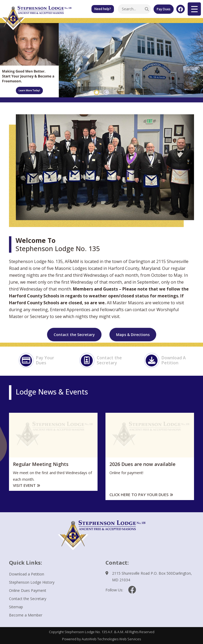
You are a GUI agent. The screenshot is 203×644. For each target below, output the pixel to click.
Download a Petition (27, 574)
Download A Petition (166, 360)
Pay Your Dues (37, 360)
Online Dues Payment (28, 590)
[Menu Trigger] (194, 9)
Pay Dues (164, 9)
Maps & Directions (133, 335)
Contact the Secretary (74, 335)
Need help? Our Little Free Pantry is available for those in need (103, 9)
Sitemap (16, 607)
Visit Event (27, 485)
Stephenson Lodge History (32, 582)
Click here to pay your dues (141, 495)
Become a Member (26, 615)
